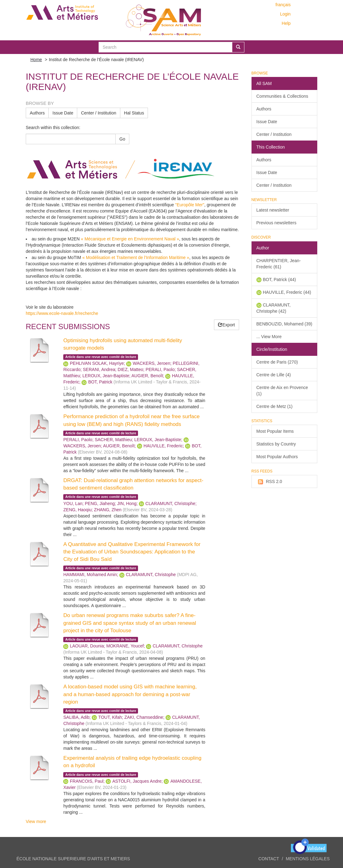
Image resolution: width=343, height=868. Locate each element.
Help (286, 23)
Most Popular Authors (277, 457)
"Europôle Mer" (190, 205)
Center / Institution (99, 113)
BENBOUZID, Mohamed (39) (285, 324)
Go (122, 139)
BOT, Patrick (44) (280, 280)
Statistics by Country (276, 444)
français (283, 5)
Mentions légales (308, 859)
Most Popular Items (275, 431)
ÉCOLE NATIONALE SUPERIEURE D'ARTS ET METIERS (73, 859)
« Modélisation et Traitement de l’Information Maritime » (136, 257)
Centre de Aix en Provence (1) (282, 391)
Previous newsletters (276, 223)
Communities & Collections (282, 96)
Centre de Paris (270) (277, 362)
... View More (269, 337)
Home (36, 60)
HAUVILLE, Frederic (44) (287, 292)
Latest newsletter (273, 210)
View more (36, 821)
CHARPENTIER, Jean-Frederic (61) (279, 264)
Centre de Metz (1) (275, 406)
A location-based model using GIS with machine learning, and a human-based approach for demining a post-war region (130, 694)
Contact (269, 859)
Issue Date (63, 113)
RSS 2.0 (269, 482)
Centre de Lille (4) (274, 375)
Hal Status (134, 113)
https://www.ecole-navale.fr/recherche (62, 313)
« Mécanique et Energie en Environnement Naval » (129, 239)
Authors (37, 113)
